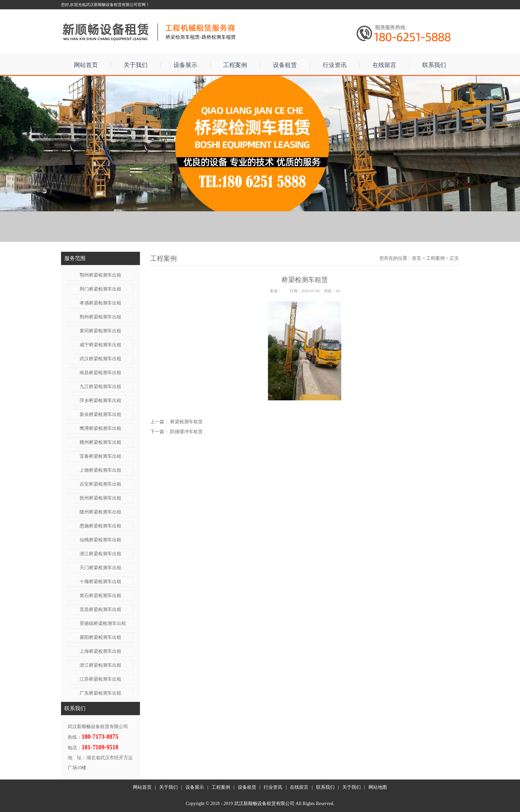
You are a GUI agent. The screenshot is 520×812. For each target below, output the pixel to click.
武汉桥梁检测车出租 (100, 359)
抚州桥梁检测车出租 (100, 498)
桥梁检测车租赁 (186, 422)
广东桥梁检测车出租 (100, 693)
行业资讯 (335, 65)
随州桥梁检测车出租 (100, 512)
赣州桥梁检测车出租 (100, 442)
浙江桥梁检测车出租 (100, 665)
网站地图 (378, 787)
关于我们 (136, 65)
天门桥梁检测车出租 (100, 568)
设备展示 (185, 65)
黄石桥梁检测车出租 (100, 596)
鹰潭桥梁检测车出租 (100, 428)
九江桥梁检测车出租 (100, 387)
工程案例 (235, 65)
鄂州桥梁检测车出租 (100, 275)
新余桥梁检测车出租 (100, 414)
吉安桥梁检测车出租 (100, 484)
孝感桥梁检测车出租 (100, 303)
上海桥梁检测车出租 (100, 651)
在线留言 (384, 65)
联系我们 (434, 65)
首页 (417, 258)
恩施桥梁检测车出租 (100, 526)
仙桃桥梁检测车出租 (100, 540)
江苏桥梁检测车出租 (100, 679)
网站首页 (86, 65)
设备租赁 (285, 65)
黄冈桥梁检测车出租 (100, 331)
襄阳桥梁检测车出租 (100, 637)
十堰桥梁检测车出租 (100, 582)
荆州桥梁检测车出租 (100, 317)
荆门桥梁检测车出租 (100, 289)
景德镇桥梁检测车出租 (103, 623)
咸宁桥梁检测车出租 (100, 345)
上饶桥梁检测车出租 (100, 470)
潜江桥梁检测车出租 (100, 554)
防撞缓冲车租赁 (186, 432)
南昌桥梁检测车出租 (100, 373)
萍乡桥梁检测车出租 (100, 401)
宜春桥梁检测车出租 (100, 456)
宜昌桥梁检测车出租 (100, 609)
